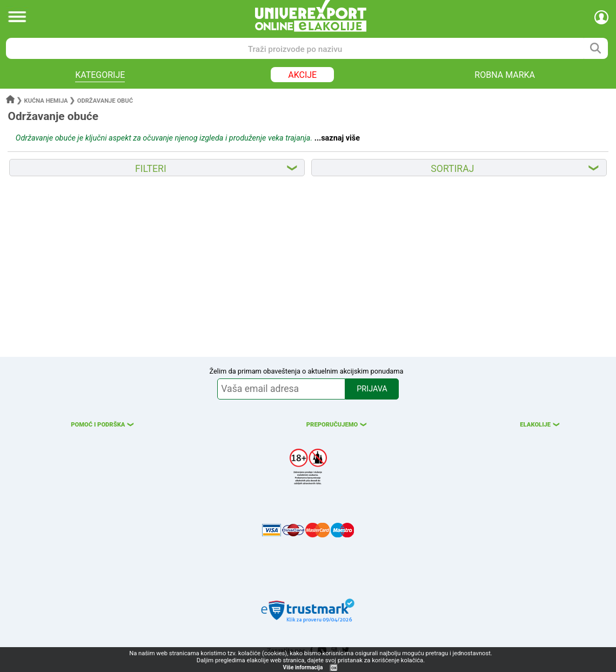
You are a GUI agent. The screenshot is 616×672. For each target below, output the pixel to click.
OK (334, 668)
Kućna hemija (46, 101)
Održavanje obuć (105, 101)
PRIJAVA (372, 389)
